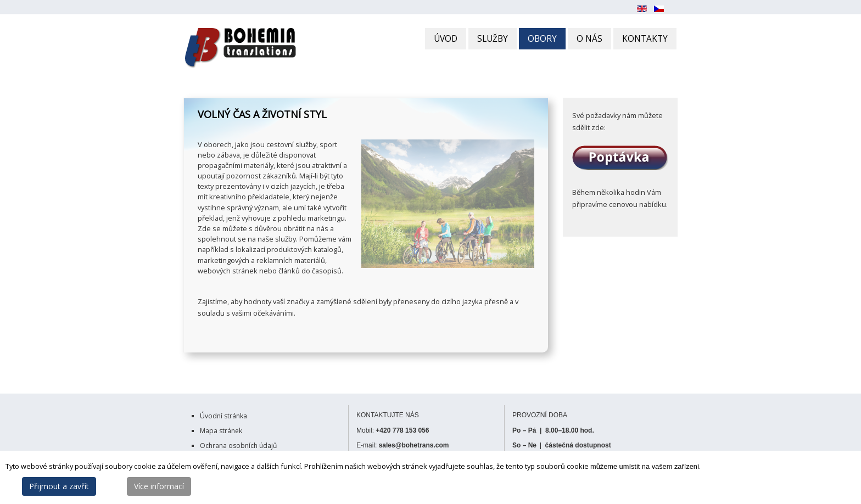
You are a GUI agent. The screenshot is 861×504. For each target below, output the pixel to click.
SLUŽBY (493, 39)
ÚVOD (446, 39)
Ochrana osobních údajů (238, 446)
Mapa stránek (221, 431)
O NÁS (589, 39)
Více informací (159, 486)
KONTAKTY (645, 39)
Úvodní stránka (223, 416)
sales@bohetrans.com (414, 445)
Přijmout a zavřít (59, 486)
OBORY (542, 39)
